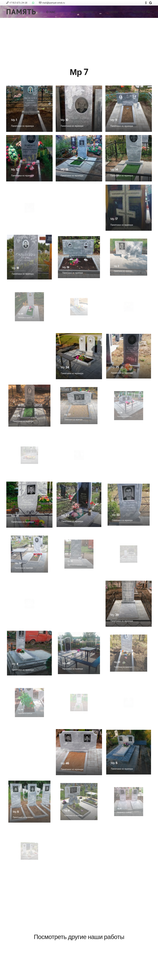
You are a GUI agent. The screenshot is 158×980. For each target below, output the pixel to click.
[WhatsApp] (33, 3)
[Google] (151, 3)
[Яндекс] (146, 3)
